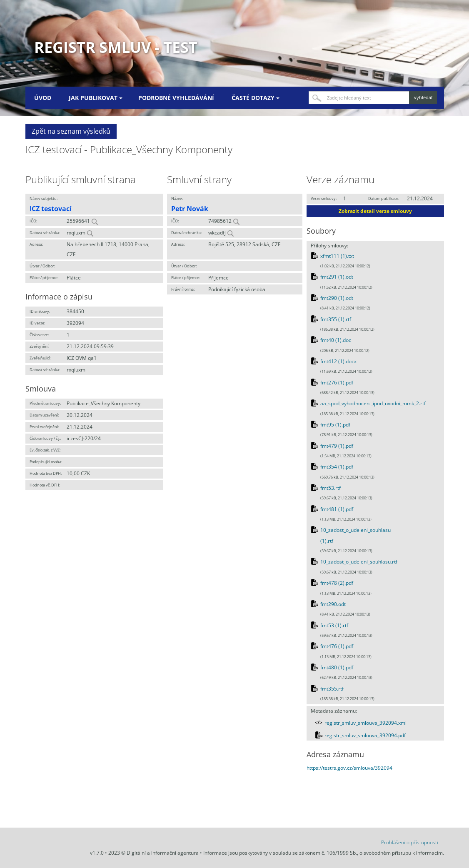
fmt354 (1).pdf (337, 467)
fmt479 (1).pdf (337, 446)
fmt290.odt (333, 604)
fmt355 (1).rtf (336, 319)
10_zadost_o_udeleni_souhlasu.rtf (359, 562)
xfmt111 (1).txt (337, 256)
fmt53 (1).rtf (334, 625)
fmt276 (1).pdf (337, 383)
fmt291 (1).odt (337, 277)
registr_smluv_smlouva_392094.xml (365, 723)
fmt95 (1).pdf (335, 425)
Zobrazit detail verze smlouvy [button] (375, 211)
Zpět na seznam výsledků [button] (71, 131)
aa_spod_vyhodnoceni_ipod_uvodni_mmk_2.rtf (373, 403)
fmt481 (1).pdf (337, 509)
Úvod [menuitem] (43, 98)
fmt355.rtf (332, 689)
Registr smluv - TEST (116, 47)
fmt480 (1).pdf (337, 667)
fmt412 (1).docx (338, 361)
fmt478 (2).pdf (337, 583)
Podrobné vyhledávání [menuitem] (176, 98)
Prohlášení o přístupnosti (410, 842)
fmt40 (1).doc (336, 340)
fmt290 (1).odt (337, 298)
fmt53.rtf (331, 488)
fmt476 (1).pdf (337, 646)
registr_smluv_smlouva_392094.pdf (365, 735)
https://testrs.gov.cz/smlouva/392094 (349, 768)
